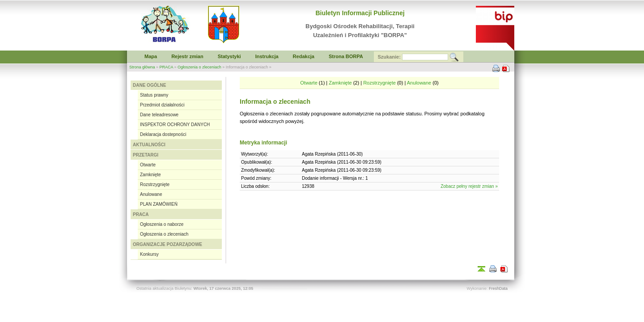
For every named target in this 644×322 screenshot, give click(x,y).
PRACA (167, 67)
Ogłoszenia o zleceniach (199, 67)
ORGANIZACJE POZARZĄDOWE (167, 244)
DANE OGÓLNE (149, 85)
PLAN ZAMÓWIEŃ (159, 204)
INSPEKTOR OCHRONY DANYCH (175, 125)
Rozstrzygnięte (155, 184)
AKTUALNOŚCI (149, 145)
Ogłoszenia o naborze (162, 224)
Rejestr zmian (187, 56)
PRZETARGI (146, 155)
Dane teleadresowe (159, 115)
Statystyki (229, 56)
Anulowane (151, 194)
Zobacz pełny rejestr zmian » (469, 186)
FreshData (498, 288)
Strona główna (142, 67)
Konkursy (149, 254)
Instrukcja (267, 56)
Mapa (151, 56)
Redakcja (304, 56)
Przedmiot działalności (162, 105)
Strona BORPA (346, 56)
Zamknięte (150, 175)
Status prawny (154, 95)
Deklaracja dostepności (163, 134)
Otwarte (148, 165)
